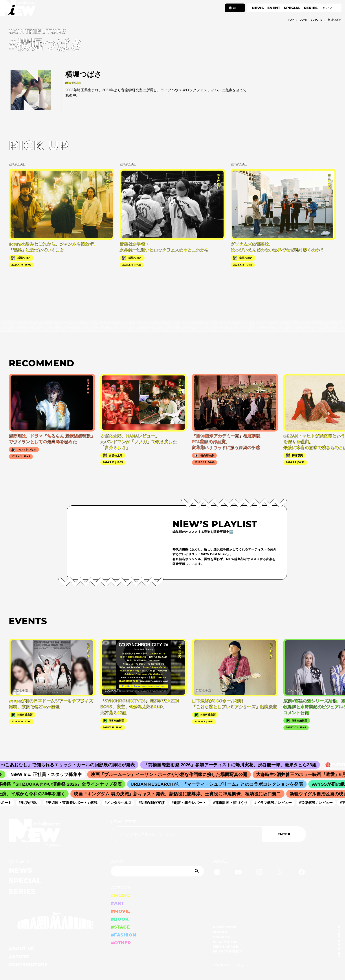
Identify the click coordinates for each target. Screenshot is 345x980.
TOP (291, 20)
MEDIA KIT (222, 937)
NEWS (258, 8)
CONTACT (221, 932)
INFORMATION (225, 942)
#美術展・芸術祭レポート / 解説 (74, 803)
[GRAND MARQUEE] (55, 921)
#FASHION (124, 935)
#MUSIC (120, 895)
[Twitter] (281, 873)
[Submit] (197, 871)
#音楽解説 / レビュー (319, 803)
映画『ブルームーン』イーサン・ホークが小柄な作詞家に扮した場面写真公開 (173, 774)
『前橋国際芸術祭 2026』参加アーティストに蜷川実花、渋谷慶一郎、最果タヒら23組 (235, 765)
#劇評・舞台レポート (191, 803)
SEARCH (119, 861)
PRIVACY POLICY (227, 951)
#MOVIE (121, 911)
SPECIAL (292, 8)
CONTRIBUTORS (28, 965)
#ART (117, 903)
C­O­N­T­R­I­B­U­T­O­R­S (311, 20)
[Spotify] (217, 873)
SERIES (311, 8)
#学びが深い (31, 803)
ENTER (284, 834)
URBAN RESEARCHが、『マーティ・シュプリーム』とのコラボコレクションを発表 (220, 784)
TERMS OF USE (225, 947)
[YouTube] (238, 873)
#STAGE (120, 927)
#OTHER (121, 943)
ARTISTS (19, 957)
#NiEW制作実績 (154, 803)
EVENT (274, 8)
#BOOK (120, 919)
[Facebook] (302, 873)
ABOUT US (21, 949)
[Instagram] (259, 873)
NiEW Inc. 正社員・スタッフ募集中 (50, 774)
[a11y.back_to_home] (18, 9)
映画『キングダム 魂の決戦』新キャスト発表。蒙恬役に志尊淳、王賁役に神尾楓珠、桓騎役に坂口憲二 (180, 794)
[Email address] (186, 834)
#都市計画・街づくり (233, 803)
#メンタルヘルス (121, 803)
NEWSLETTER (124, 822)
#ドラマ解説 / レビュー (276, 803)
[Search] (158, 871)
